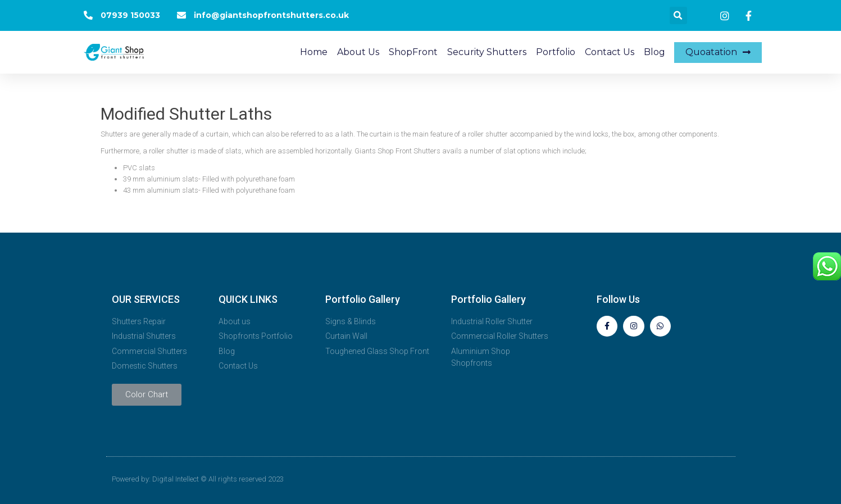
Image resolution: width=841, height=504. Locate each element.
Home (314, 52)
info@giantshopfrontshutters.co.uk (271, 15)
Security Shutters (487, 52)
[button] (718, 53)
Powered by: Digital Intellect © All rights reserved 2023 (198, 479)
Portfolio (556, 52)
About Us (358, 52)
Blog (654, 52)
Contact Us (610, 52)
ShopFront (413, 52)
